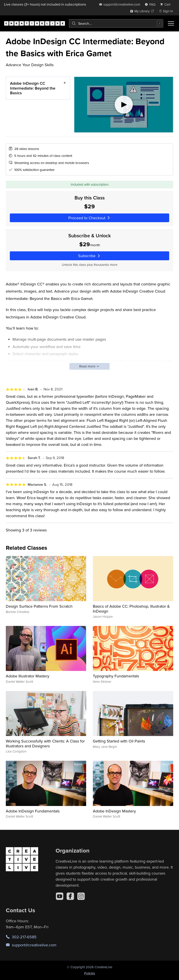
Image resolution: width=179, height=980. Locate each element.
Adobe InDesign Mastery (114, 811)
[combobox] (116, 23)
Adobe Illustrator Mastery (28, 676)
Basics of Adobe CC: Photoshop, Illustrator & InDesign (131, 609)
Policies (90, 973)
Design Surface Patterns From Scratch (39, 606)
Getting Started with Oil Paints (119, 741)
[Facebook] (70, 896)
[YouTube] (60, 896)
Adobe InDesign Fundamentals (33, 811)
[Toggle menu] (171, 23)
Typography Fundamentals (116, 676)
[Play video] (124, 105)
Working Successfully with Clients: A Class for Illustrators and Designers (45, 743)
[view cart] (167, 4)
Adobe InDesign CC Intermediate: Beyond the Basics (33, 88)
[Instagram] (81, 896)
